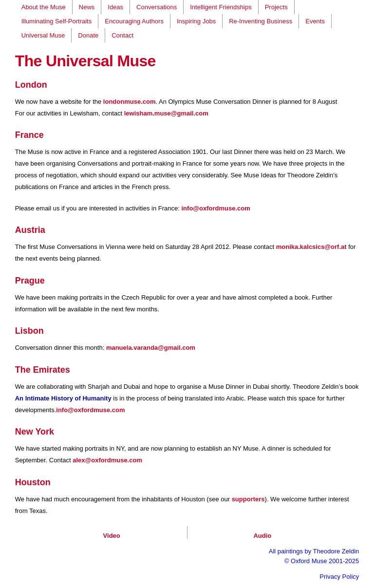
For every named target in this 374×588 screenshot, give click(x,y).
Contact (122, 35)
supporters (248, 499)
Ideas (115, 7)
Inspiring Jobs (196, 21)
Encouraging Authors (134, 21)
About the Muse (44, 7)
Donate (88, 35)
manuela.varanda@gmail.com (151, 348)
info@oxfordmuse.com (216, 208)
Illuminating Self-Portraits (57, 21)
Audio (262, 536)
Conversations (157, 7)
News (87, 7)
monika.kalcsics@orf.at (311, 247)
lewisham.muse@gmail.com (166, 113)
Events (315, 21)
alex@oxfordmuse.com (107, 460)
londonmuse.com (130, 102)
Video (112, 536)
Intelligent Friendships (221, 7)
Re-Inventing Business (261, 21)
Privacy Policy (339, 577)
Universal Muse (43, 35)
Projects (276, 7)
